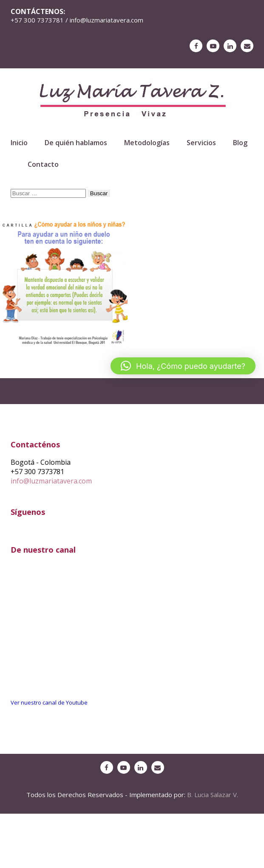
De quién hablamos (76, 143)
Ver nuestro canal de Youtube (49, 702)
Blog (240, 143)
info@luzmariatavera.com (51, 481)
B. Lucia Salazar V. (213, 795)
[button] (183, 366)
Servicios (201, 143)
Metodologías (147, 143)
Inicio (19, 143)
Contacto (43, 164)
